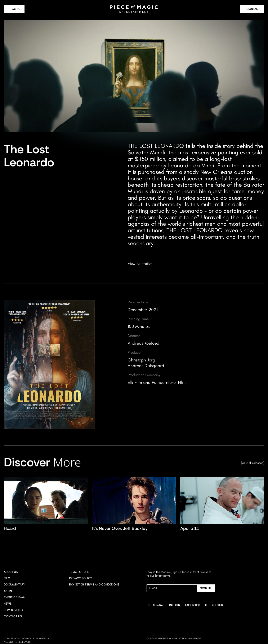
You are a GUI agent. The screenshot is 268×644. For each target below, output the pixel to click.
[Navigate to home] (134, 9)
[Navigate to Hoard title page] (46, 505)
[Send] (206, 588)
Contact (253, 9)
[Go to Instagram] (155, 605)
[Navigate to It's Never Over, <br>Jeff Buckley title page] (134, 505)
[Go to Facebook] (193, 605)
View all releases (253, 463)
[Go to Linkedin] (174, 605)
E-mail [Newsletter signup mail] (153, 588)
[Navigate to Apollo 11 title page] (222, 505)
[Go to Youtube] (218, 605)
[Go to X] (206, 605)
